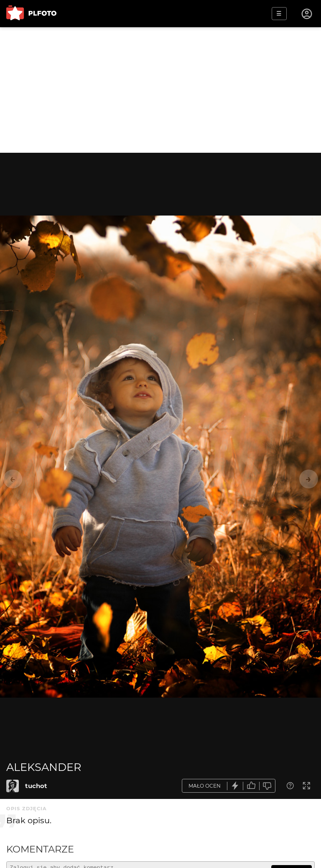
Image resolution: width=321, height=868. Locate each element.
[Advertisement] (160, 90)
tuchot (36, 786)
